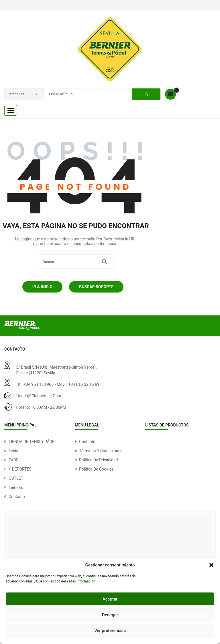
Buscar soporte (96, 287)
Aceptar (110, 599)
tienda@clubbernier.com (39, 396)
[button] (211, 565)
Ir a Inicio (42, 287)
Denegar (110, 615)
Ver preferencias (110, 631)
